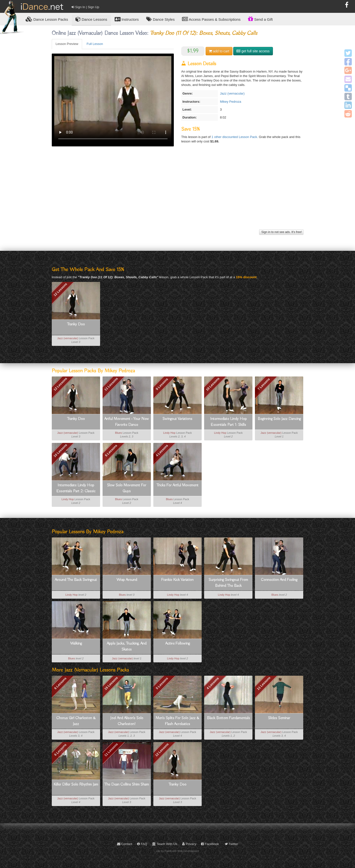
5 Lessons (111, 451)
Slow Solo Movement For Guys (127, 488)
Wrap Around (127, 580)
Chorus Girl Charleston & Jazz (76, 721)
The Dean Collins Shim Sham (127, 785)
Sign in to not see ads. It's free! (281, 232)
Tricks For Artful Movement (177, 485)
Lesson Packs (47, 19)
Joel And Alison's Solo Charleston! (127, 721)
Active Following (177, 644)
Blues (119, 433)
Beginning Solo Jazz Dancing (279, 419)
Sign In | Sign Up (85, 7)
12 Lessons (60, 289)
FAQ (142, 844)
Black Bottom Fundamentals (228, 718)
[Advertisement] (178, 194)
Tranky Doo (76, 324)
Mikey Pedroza (231, 102)
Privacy (189, 844)
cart (219, 51)
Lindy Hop (169, 433)
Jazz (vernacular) (232, 93)
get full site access (253, 51)
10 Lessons (213, 384)
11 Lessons (111, 384)
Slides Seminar (279, 718)
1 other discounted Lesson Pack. (235, 137)
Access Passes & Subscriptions (211, 19)
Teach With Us (165, 844)
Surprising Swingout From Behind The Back (228, 583)
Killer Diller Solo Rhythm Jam (76, 785)
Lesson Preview (67, 44)
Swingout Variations (177, 419)
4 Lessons (162, 451)
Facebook (210, 844)
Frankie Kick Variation (177, 580)
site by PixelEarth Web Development (178, 851)
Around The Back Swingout (76, 580)
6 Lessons (60, 683)
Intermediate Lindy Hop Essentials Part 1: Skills (228, 422)
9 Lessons (162, 384)
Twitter (231, 844)
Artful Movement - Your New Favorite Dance (127, 422)
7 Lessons (264, 384)
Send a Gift (260, 19)
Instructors (127, 19)
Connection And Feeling (279, 580)
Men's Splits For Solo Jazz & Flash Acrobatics (177, 721)
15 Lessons (111, 683)
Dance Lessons (91, 19)
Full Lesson (95, 44)
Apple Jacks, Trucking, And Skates (127, 647)
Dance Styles (160, 19)
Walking (76, 644)
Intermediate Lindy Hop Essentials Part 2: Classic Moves (76, 489)
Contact (125, 844)
